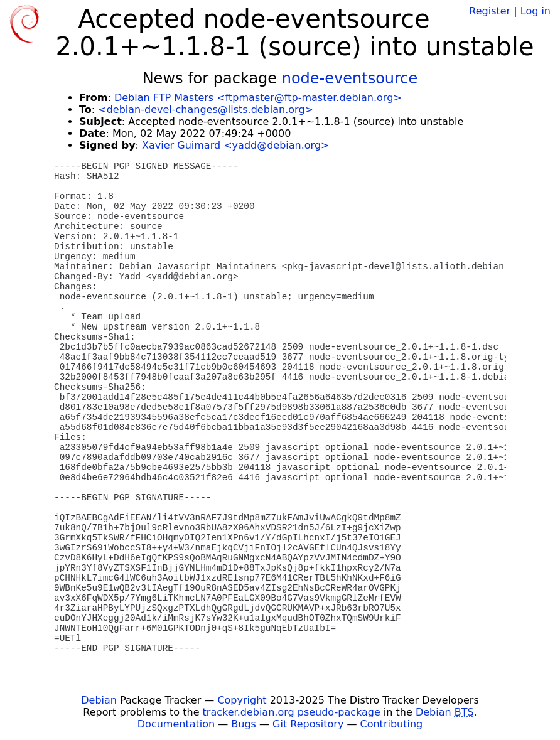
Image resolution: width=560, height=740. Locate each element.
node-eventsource (350, 78)
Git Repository (308, 724)
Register (490, 11)
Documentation (176, 724)
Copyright (242, 700)
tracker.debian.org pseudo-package (292, 712)
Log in (536, 11)
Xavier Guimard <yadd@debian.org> (235, 145)
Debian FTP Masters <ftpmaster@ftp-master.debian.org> (258, 98)
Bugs (244, 724)
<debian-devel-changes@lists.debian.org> (206, 110)
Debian (99, 700)
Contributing (392, 724)
